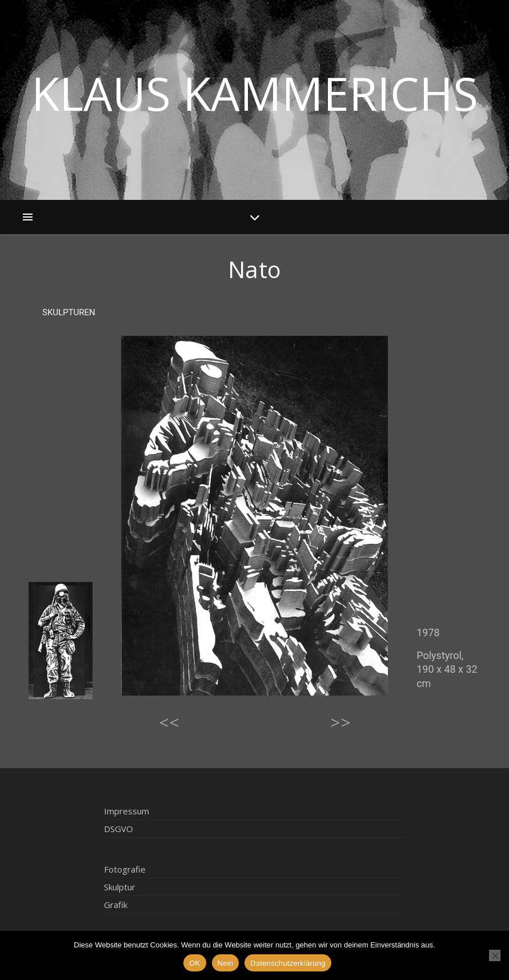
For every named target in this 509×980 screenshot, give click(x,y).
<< (169, 722)
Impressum (127, 811)
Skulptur (120, 887)
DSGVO (119, 829)
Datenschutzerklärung (288, 963)
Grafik (116, 905)
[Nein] (495, 955)
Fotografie (125, 869)
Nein (226, 963)
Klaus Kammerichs (255, 93)
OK (195, 963)
